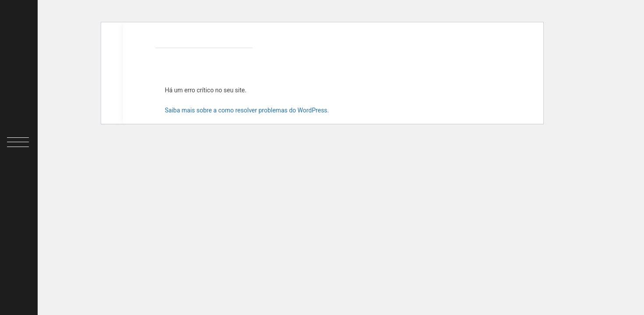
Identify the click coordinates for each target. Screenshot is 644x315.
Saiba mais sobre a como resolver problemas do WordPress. (247, 110)
